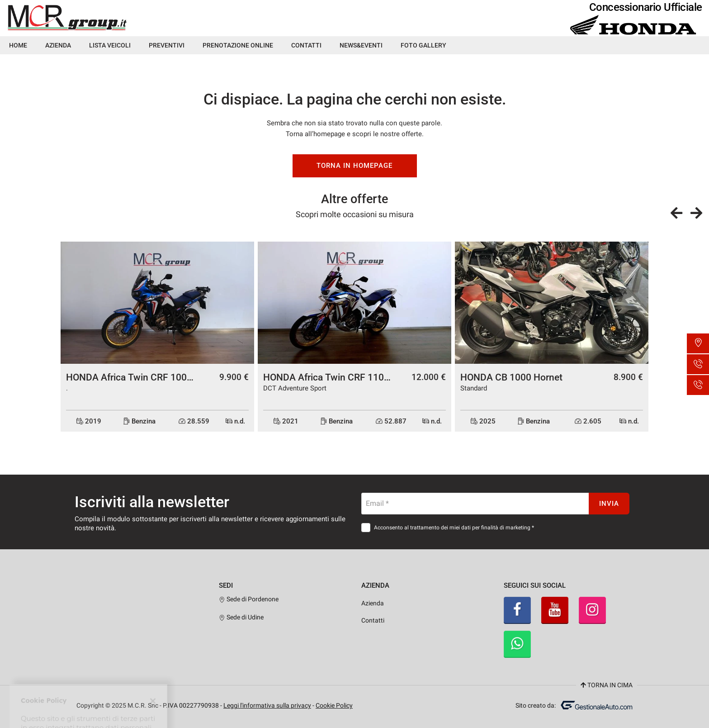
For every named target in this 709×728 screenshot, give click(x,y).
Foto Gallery (423, 45)
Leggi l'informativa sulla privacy (267, 705)
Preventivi (167, 45)
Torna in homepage (354, 166)
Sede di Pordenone (249, 599)
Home (18, 45)
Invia (609, 504)
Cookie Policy (334, 705)
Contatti (306, 45)
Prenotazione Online (238, 45)
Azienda (58, 45)
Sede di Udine (241, 617)
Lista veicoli (110, 45)
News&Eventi (361, 45)
